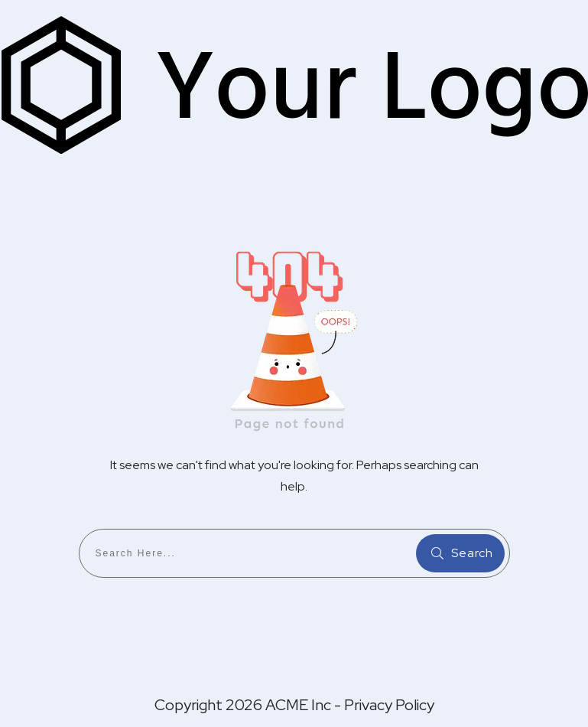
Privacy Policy (389, 705)
